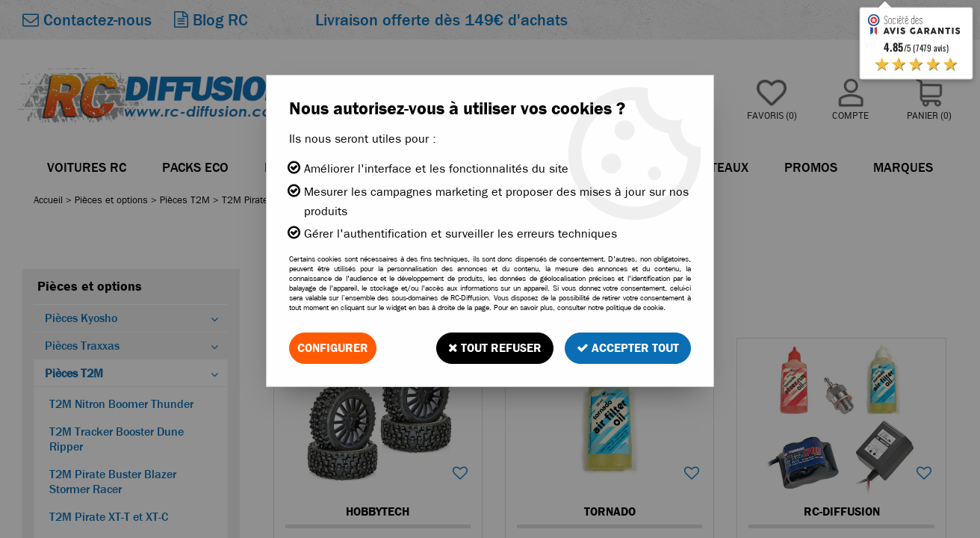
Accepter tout (628, 348)
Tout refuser (495, 348)
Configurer (333, 348)
